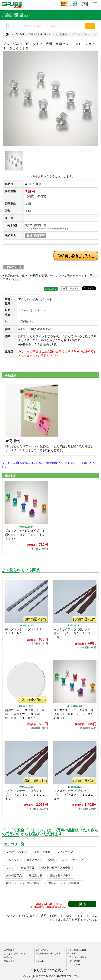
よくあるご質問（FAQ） (15, 953)
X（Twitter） (41, 961)
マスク (10, 868)
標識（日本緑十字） (61, 876)
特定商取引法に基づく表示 (48, 953)
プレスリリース (75, 965)
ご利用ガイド (10, 950)
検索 (90, 26)
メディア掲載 (74, 961)
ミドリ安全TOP (15, 34)
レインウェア (65, 852)
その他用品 (61, 34)
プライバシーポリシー (78, 957)
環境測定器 (36, 876)
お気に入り (51, 289)
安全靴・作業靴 (15, 852)
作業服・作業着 (41, 852)
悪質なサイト (10, 961)
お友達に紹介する (70, 288)
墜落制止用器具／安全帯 (56, 868)
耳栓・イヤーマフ (73, 860)
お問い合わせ (10, 957)
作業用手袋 (28, 868)
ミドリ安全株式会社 (77, 950)
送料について (42, 950)
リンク (39, 957)
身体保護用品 (14, 876)
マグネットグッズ (80, 34)
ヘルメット (13, 860)
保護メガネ (33, 860)
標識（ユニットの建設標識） (65, 883)
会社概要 (72, 953)
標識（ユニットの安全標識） (23, 883)
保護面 (51, 860)
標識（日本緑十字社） (40, 34)
